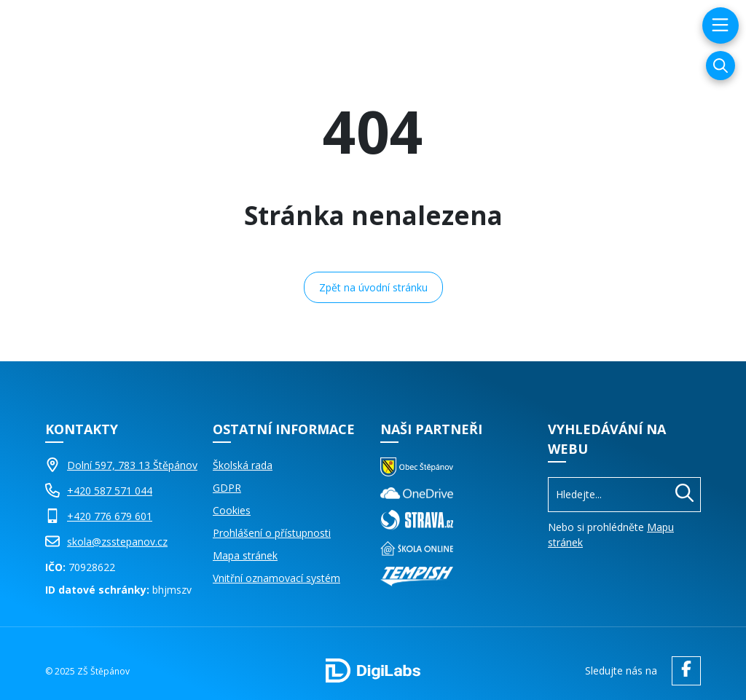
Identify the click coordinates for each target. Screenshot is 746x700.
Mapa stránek (245, 555)
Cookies (232, 510)
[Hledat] (684, 495)
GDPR (227, 488)
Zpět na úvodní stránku (373, 287)
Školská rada (243, 465)
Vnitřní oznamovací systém (276, 578)
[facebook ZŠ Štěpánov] (683, 671)
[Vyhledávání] (721, 66)
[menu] (719, 25)
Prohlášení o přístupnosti (272, 533)
